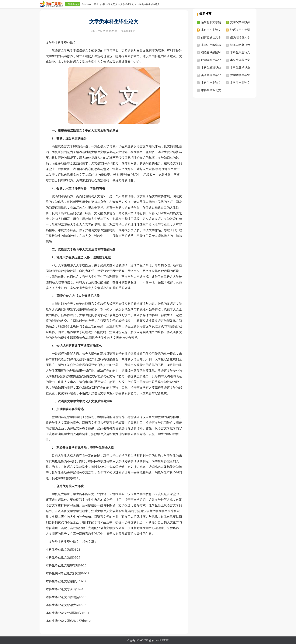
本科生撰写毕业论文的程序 (64, 573)
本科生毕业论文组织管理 (62, 565)
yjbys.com (154, 640)
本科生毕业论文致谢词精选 (64, 613)
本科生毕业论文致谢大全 (62, 605)
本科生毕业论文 (240, 52)
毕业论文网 (100, 4)
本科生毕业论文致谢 (59, 550)
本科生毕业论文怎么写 (61, 589)
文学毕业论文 (73, 4)
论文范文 (113, 4)
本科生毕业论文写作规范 (62, 597)
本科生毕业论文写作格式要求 (65, 621)
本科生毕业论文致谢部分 (62, 581)
